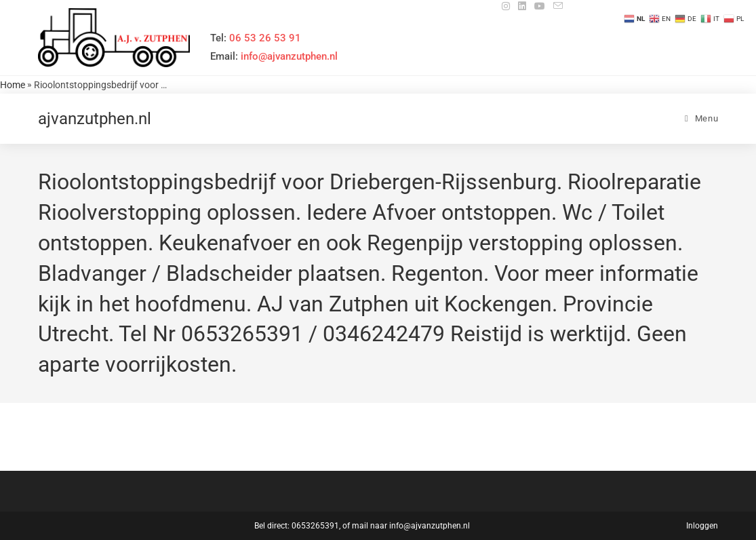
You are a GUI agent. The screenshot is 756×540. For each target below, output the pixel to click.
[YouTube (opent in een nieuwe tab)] (540, 6)
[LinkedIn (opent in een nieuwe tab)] (522, 6)
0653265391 (315, 526)
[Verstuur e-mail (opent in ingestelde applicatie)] (556, 6)
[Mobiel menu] (701, 118)
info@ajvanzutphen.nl (430, 526)
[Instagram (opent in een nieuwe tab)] (506, 6)
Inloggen (702, 526)
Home (13, 85)
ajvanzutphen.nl (95, 119)
